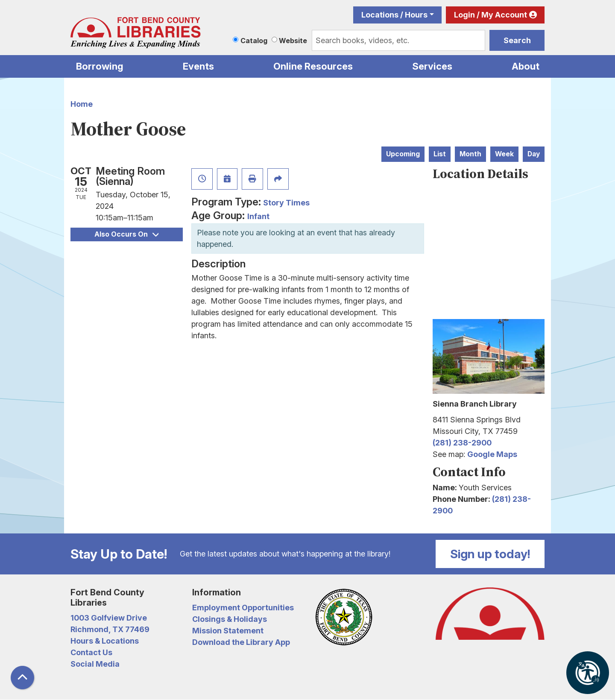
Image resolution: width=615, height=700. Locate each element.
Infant (258, 216)
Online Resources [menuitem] (313, 66)
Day (534, 154)
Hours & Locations (105, 641)
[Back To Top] (22, 678)
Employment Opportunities (243, 608)
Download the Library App (241, 642)
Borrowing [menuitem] (100, 66)
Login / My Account (491, 15)
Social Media (95, 664)
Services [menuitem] (432, 66)
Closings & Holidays (230, 619)
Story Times (286, 203)
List (440, 154)
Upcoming (403, 154)
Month (470, 154)
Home (82, 104)
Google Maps (492, 454)
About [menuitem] (526, 66)
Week (504, 154)
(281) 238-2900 (462, 443)
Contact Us (91, 652)
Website (293, 41)
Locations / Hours (394, 15)
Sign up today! (490, 554)
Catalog (254, 41)
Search (517, 40)
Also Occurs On (126, 234)
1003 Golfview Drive (109, 618)
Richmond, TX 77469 (110, 629)
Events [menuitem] (198, 66)
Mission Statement (228, 631)
